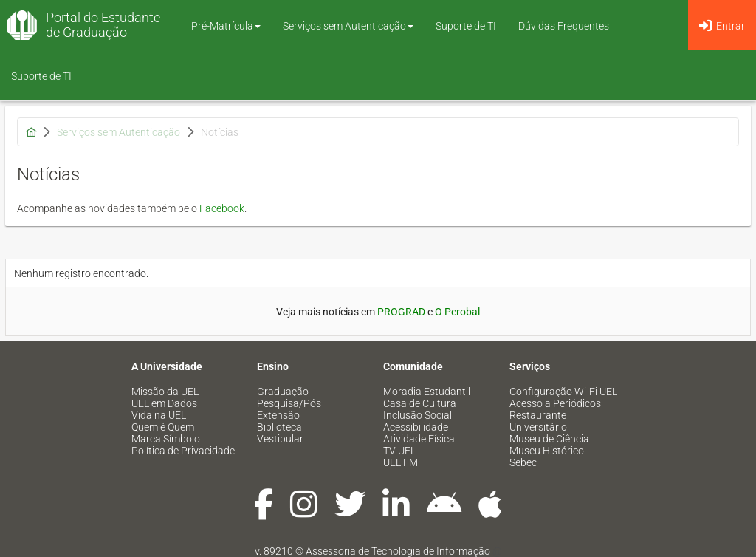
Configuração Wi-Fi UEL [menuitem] (563, 392)
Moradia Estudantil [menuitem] (427, 392)
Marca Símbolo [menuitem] (166, 439)
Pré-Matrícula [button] (226, 26)
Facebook (222, 208)
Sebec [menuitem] (523, 462)
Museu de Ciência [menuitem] (549, 439)
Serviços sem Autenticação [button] (348, 26)
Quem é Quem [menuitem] (163, 427)
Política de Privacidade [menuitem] (183, 451)
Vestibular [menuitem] (280, 439)
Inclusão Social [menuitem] (417, 415)
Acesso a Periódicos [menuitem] (555, 403)
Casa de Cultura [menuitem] (420, 403)
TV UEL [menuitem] (399, 451)
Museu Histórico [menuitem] (547, 451)
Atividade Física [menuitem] (419, 439)
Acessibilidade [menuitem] (416, 427)
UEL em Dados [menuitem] (164, 403)
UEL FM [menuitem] (401, 462)
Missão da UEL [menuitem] (165, 392)
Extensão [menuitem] (278, 415)
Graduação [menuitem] (283, 392)
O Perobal (457, 312)
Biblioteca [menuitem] (279, 427)
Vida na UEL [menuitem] (159, 415)
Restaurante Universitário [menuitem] (538, 421)
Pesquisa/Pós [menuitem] (289, 403)
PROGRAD (401, 312)
